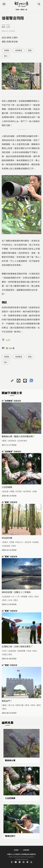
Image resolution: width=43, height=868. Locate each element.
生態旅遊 (7, 546)
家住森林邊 (7, 538)
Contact (20, 862)
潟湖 (29, 651)
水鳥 (10, 600)
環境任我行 (10, 836)
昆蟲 (35, 491)
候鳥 (33, 705)
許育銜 (19, 491)
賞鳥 (30, 50)
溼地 (37, 596)
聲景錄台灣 (10, 760)
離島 (5, 705)
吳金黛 (6, 491)
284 (10, 348)
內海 (5, 651)
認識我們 (26, 850)
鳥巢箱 (36, 542)
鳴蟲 (12, 491)
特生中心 (20, 542)
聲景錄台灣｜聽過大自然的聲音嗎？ (18, 436)
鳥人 (6, 56)
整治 (16, 600)
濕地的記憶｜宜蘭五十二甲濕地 (16, 592)
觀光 (5, 709)
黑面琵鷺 (22, 651)
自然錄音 (19, 50)
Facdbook (12, 862)
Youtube (16, 862)
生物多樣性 (23, 441)
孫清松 (7, 50)
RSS (31, 862)
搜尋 (39, 4)
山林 (8, 27)
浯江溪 (11, 705)
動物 (4, 27)
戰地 (39, 705)
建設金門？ (7, 701)
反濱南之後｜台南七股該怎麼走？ (17, 646)
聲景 (5, 441)
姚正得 (28, 542)
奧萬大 (6, 542)
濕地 (31, 596)
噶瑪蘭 (24, 596)
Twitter (27, 862)
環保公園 (20, 705)
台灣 (8, 340)
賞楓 (12, 542)
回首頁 (16, 850)
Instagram (24, 862)
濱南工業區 (7, 654)
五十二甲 (16, 596)
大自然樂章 (7, 487)
